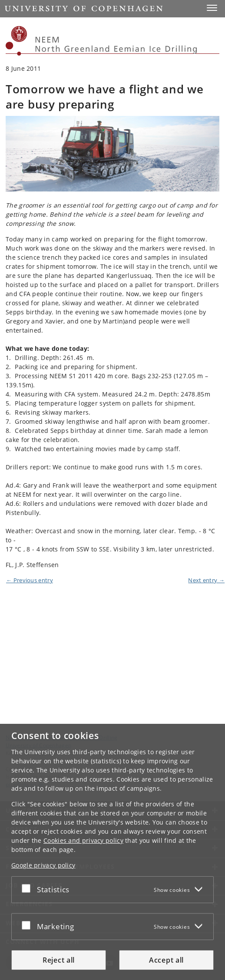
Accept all (166, 960)
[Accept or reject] (28, 888)
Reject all (59, 960)
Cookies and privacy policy (83, 840)
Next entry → (206, 580)
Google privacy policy (43, 865)
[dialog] (112, 852)
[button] (212, 8)
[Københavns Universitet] (17, 41)
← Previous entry (30, 580)
